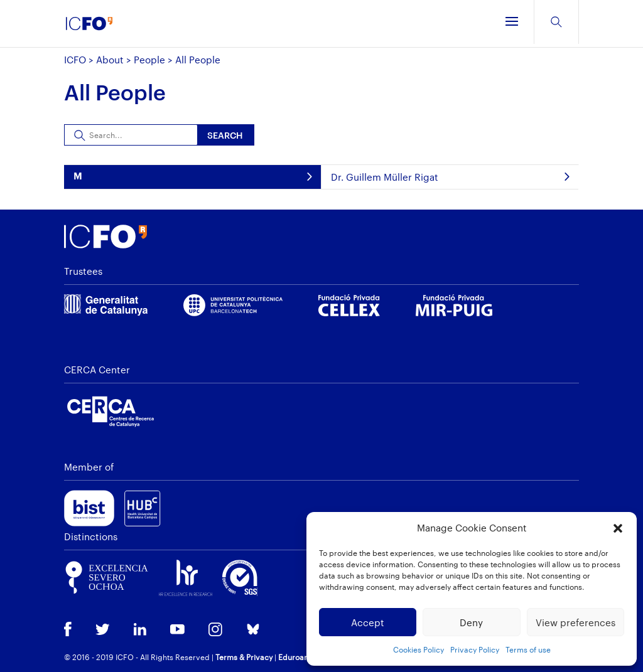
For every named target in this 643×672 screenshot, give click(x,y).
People (149, 60)
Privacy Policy (475, 649)
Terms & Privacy (244, 657)
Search (225, 135)
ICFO (75, 60)
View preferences (575, 622)
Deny (471, 622)
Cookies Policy (419, 649)
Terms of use (528, 649)
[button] (618, 528)
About (110, 60)
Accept (368, 622)
